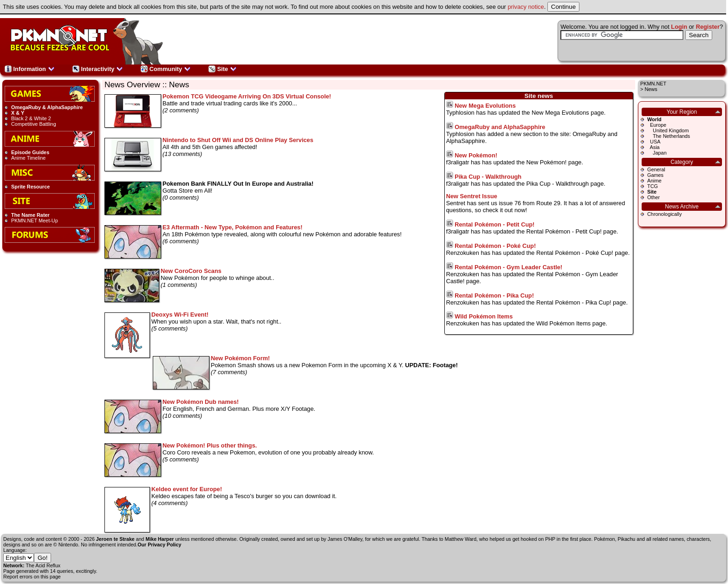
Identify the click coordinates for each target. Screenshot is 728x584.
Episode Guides (30, 152)
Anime (654, 181)
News (651, 89)
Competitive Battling (34, 124)
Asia (653, 147)
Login (679, 27)
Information (30, 69)
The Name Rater (30, 215)
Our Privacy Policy (159, 545)
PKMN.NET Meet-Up (35, 221)
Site (223, 69)
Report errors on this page (32, 577)
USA (654, 142)
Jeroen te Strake (115, 539)
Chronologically (664, 214)
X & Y (18, 113)
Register (708, 27)
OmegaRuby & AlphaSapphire (47, 107)
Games (655, 175)
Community (166, 69)
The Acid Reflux (43, 565)
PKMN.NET (653, 84)
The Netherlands (669, 136)
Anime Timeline (28, 158)
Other (653, 197)
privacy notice (526, 7)
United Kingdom (668, 130)
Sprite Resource (30, 187)
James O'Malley (345, 539)
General (656, 169)
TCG (653, 186)
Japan (657, 153)
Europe (657, 125)
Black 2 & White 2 (31, 118)
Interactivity (98, 69)
